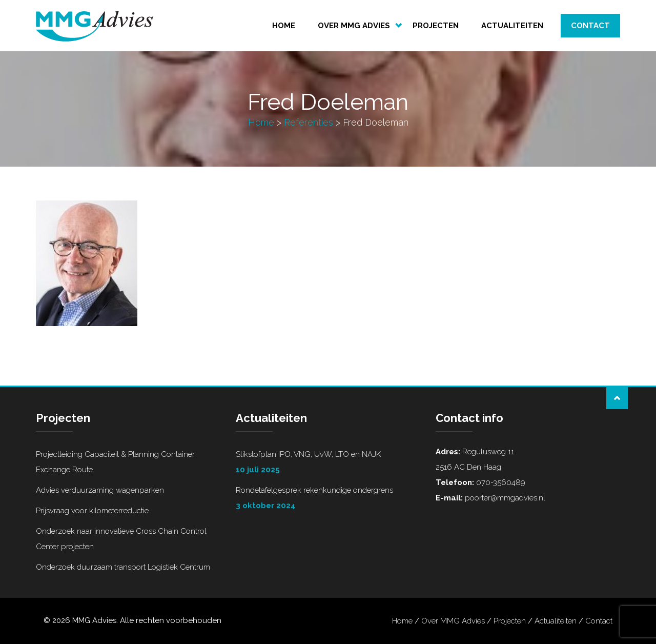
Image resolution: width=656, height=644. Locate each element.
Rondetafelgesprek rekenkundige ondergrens (328, 499)
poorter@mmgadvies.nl (504, 498)
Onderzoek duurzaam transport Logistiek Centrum (123, 567)
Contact (590, 26)
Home (284, 26)
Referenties (309, 122)
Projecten (436, 26)
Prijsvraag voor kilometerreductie (92, 511)
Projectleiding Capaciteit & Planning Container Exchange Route (115, 462)
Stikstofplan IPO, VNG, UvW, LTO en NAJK (328, 464)
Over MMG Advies (354, 26)
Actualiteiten (512, 26)
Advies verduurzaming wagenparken (100, 490)
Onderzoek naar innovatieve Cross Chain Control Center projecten (121, 539)
